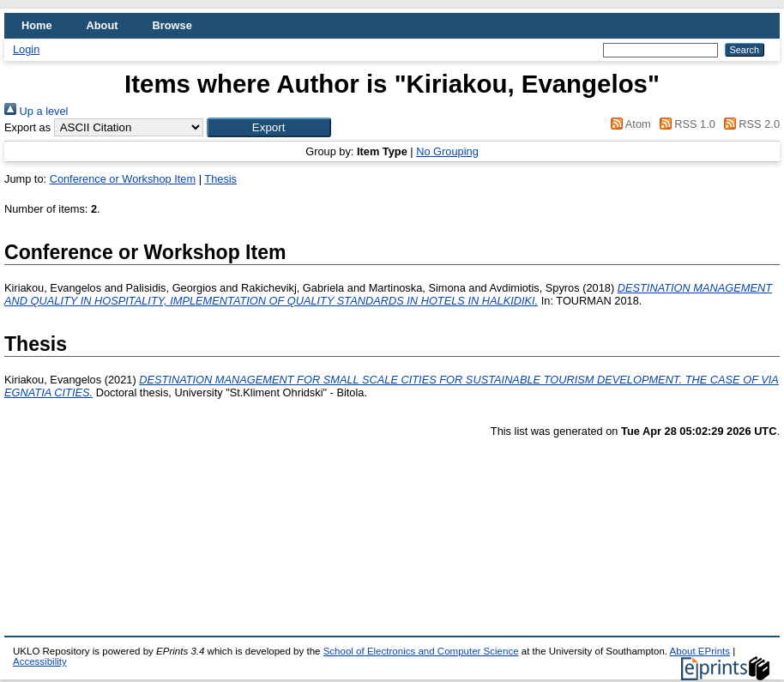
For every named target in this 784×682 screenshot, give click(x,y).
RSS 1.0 (684, 124)
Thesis (220, 179)
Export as (27, 127)
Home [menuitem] (37, 25)
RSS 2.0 (749, 124)
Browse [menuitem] (172, 25)
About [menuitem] (103, 25)
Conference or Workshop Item (123, 179)
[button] (269, 127)
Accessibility (40, 661)
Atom (628, 124)
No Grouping (447, 151)
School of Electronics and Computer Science (421, 651)
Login (26, 49)
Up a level (36, 111)
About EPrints (700, 651)
